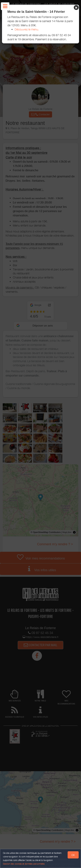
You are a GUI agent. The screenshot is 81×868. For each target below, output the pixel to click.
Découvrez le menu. (27, 29)
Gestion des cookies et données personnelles (24, 864)
